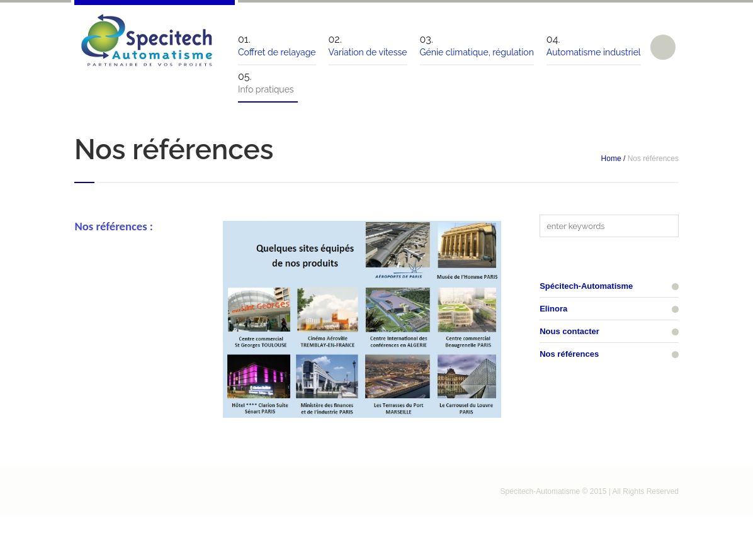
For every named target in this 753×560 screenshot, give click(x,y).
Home (611, 159)
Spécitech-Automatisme (586, 286)
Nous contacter (569, 331)
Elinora (553, 309)
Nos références (569, 354)
